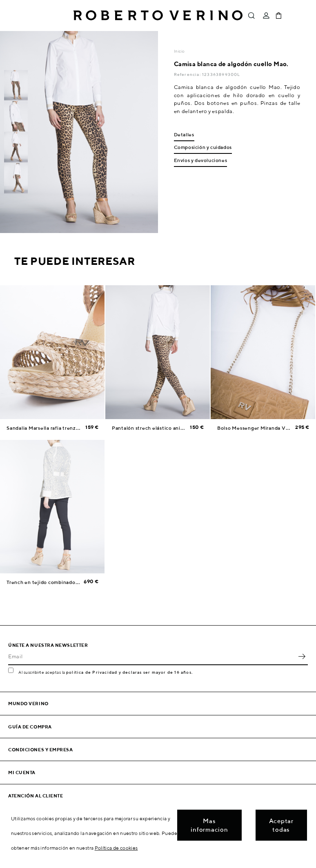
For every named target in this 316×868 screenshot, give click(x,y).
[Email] (152, 656)
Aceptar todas (281, 825)
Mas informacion (209, 825)
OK (302, 656)
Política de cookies (116, 848)
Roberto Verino (158, 16)
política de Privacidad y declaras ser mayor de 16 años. (129, 672)
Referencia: (188, 74)
